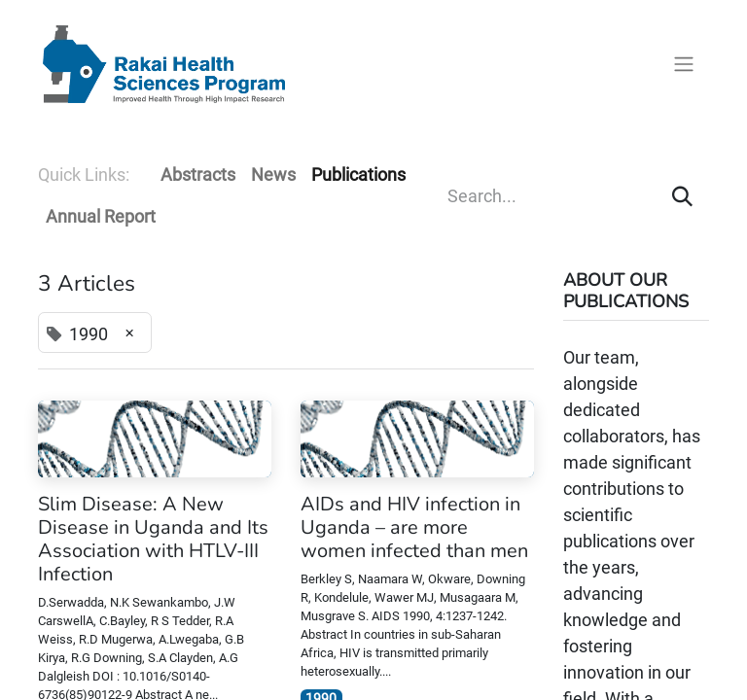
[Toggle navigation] (684, 65)
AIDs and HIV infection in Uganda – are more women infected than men (414, 528)
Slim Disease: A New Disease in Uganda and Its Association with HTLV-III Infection (153, 540)
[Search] (682, 195)
